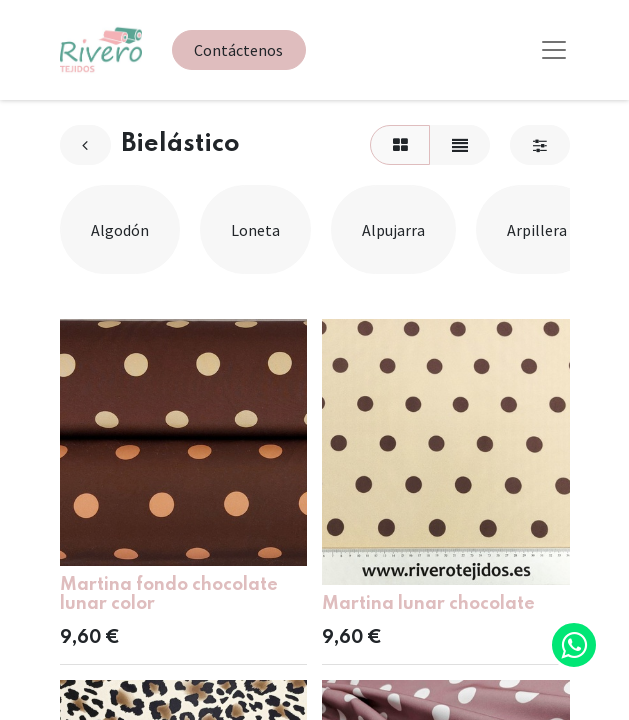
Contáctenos (238, 50)
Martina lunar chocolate (428, 604)
